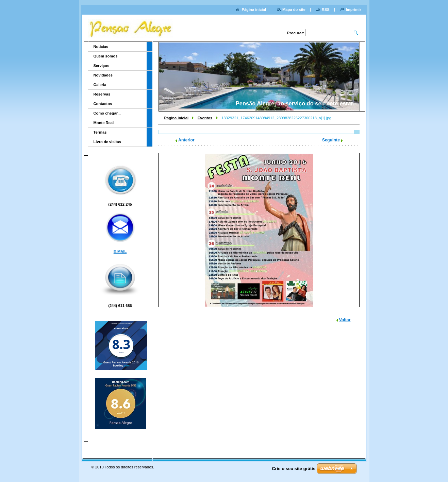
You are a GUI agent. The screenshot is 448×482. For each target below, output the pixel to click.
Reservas (102, 94)
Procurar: (296, 33)
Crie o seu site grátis (294, 469)
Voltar (345, 320)
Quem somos (106, 56)
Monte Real (104, 123)
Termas (100, 132)
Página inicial (177, 118)
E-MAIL (120, 252)
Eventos (205, 118)
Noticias (101, 47)
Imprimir (354, 10)
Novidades (103, 75)
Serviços (102, 66)
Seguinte (331, 140)
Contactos (103, 104)
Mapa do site (294, 10)
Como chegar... (107, 113)
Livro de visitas (107, 142)
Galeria (100, 85)
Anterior (186, 140)
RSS (326, 10)
